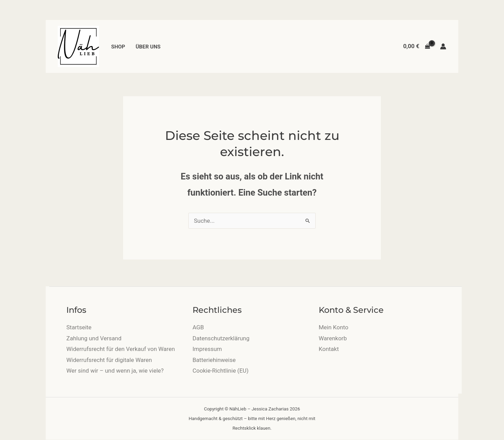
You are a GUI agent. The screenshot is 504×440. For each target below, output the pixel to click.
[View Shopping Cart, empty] (417, 46)
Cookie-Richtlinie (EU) (221, 371)
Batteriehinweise (214, 360)
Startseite (79, 327)
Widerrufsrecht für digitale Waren (109, 360)
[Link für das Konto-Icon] (443, 46)
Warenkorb (333, 338)
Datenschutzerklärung (221, 338)
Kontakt (329, 349)
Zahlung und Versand (94, 338)
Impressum (207, 349)
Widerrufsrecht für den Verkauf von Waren (121, 349)
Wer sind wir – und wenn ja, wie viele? (115, 371)
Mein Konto (333, 327)
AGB (198, 327)
